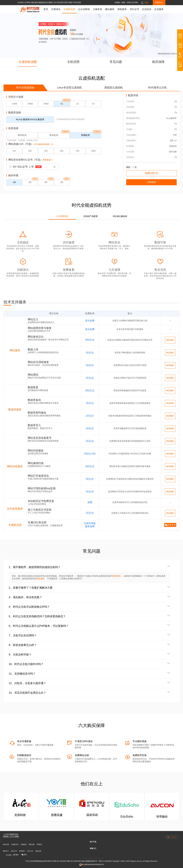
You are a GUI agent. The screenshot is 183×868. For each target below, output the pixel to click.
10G (14, 151)
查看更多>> (48, 160)
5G (93, 104)
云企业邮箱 (84, 9)
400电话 (39, 844)
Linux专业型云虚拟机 (69, 88)
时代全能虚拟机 (26, 88)
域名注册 (6, 844)
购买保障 (158, 62)
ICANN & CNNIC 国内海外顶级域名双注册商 (35, 2)
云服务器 (97, 9)
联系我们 (117, 576)
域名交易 (38, 851)
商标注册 (32, 844)
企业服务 (159, 9)
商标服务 (122, 9)
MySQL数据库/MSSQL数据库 (30, 119)
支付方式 (30, 851)
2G (77, 104)
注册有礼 (159, 2)
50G (62, 151)
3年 (46, 182)
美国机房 (85, 135)
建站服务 (110, 9)
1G (62, 104)
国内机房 (22, 135)
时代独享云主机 (158, 88)
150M (14, 104)
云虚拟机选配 (28, 62)
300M (30, 104)
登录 (146, 3)
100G (93, 151)
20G (30, 151)
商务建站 (41, 579)
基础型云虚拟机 (114, 88)
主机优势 (73, 62)
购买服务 (170, 340)
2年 (30, 182)
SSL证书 (134, 9)
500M (46, 104)
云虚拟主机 (69, 9)
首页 (46, 9)
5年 (62, 182)
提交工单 (14, 851)
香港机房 (54, 135)
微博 (16, 855)
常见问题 (116, 62)
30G (46, 151)
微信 (24, 855)
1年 (14, 182)
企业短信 (147, 9)
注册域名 (56, 9)
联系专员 (170, 525)
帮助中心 (6, 851)
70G (78, 151)
